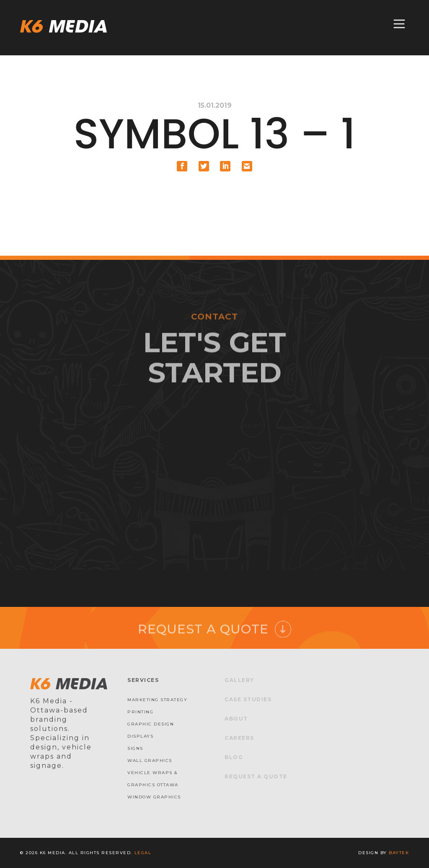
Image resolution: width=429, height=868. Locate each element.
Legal (143, 853)
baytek (399, 853)
